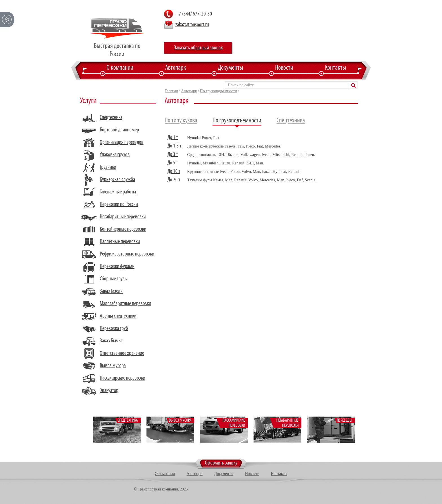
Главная (171, 91)
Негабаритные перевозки (123, 217)
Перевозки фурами (117, 267)
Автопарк (176, 68)
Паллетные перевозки (120, 242)
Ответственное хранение (122, 353)
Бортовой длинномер (119, 130)
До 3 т (173, 155)
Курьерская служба (117, 180)
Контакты (336, 68)
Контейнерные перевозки (123, 229)
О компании (120, 68)
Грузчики (108, 167)
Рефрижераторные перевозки (127, 254)
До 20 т (174, 180)
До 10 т (174, 171)
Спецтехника (111, 118)
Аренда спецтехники (118, 316)
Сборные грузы (114, 279)
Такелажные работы (118, 192)
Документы (231, 68)
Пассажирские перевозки (122, 378)
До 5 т (173, 163)
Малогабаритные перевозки (125, 304)
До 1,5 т (174, 146)
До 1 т (173, 138)
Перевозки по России (119, 204)
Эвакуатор (109, 391)
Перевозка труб (114, 329)
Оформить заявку (221, 463)
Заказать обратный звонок (198, 48)
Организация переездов (122, 142)
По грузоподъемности (219, 91)
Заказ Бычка (111, 341)
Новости (284, 68)
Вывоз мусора (113, 366)
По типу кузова (181, 121)
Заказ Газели (111, 291)
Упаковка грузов (115, 155)
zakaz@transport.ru (192, 25)
